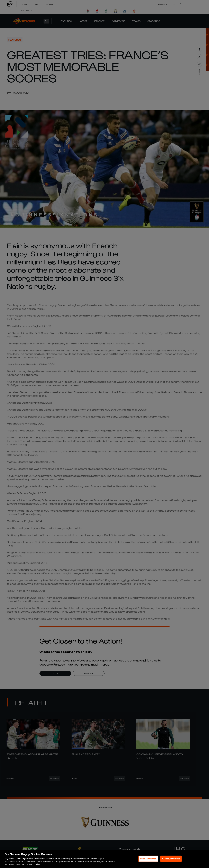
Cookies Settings (148, 859)
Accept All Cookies (171, 859)
